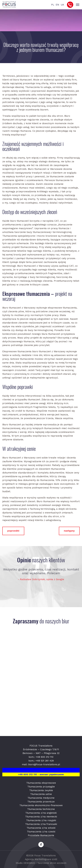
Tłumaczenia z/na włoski (41, 828)
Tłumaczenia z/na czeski (41, 832)
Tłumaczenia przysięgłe (41, 787)
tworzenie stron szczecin (52, 863)
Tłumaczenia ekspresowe (41, 783)
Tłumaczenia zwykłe (41, 790)
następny (69, 531)
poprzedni (13, 531)
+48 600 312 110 (45, 757)
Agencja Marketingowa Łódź (41, 859)
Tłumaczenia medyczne (41, 798)
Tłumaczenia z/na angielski (41, 813)
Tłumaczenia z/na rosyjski (41, 820)
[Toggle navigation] (78, 5)
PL (53, 5)
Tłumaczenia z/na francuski (41, 824)
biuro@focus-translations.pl (44, 764)
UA (62, 5)
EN (57, 5)
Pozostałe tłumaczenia (41, 835)
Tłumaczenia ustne (41, 794)
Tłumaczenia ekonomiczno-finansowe (41, 805)
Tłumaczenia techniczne (41, 809)
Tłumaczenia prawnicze (41, 802)
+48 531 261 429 (45, 761)
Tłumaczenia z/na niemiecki (41, 817)
